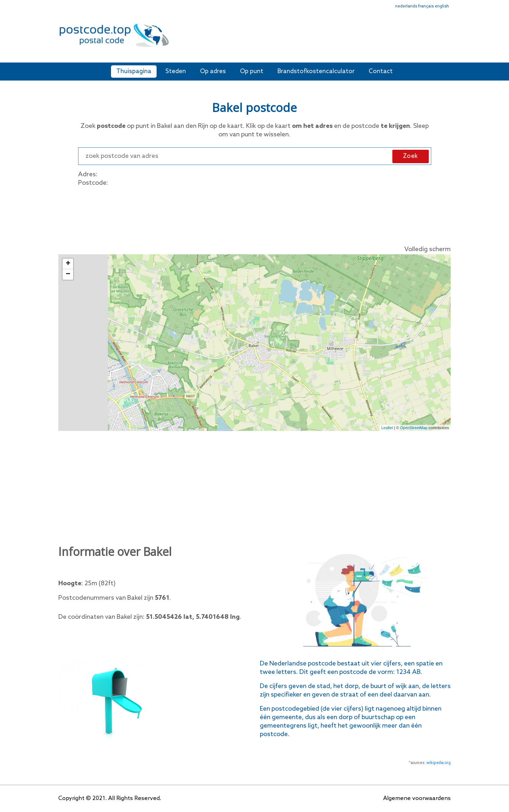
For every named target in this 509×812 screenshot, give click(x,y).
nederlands (406, 6)
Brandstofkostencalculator (316, 72)
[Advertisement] (306, 38)
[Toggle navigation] (446, 40)
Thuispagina (134, 72)
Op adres (213, 72)
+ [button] (68, 264)
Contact (381, 72)
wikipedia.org (438, 763)
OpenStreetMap (414, 428)
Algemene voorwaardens (417, 798)
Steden (176, 72)
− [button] (68, 274)
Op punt (252, 72)
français (426, 6)
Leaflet (387, 428)
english (442, 6)
